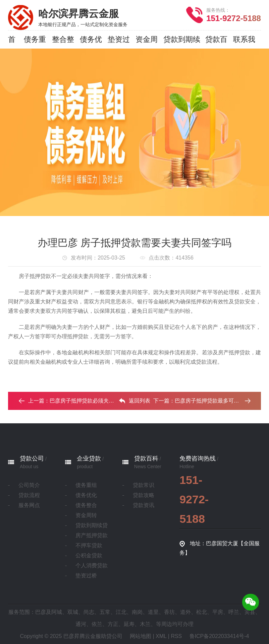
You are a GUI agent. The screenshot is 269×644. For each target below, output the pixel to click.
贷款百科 (146, 458)
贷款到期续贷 (92, 525)
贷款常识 (144, 485)
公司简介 (29, 485)
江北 (121, 612)
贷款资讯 (144, 505)
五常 (105, 612)
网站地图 (141, 636)
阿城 (57, 612)
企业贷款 (89, 458)
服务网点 (29, 505)
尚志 (89, 612)
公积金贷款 (89, 555)
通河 (81, 624)
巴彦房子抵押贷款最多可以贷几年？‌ (218, 401)
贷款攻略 (144, 495)
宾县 (250, 612)
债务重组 (86, 485)
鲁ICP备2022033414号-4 (219, 636)
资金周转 (86, 515)
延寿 (129, 624)
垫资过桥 (86, 576)
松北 (202, 612)
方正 (113, 624)
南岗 (137, 612)
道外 (185, 612)
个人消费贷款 (92, 565)
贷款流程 (29, 495)
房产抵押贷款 (92, 535)
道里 (153, 612)
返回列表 (134, 401)
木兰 (145, 624)
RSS (176, 636)
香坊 (169, 612)
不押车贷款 (89, 545)
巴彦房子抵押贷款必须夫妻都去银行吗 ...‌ (98, 401)
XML (161, 636)
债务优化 (86, 495)
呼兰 (234, 612)
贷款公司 (32, 458)
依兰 (97, 624)
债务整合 (86, 505)
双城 (73, 612)
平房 (218, 612)
